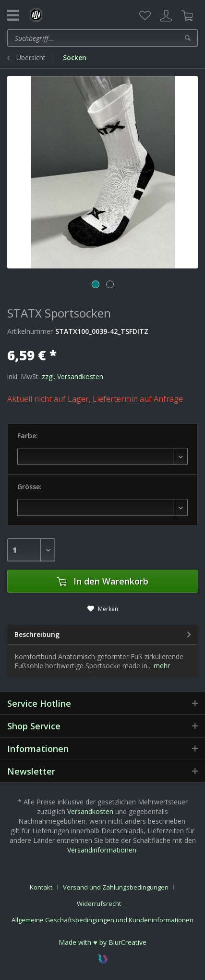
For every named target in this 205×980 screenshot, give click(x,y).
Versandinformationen (102, 850)
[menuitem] (145, 16)
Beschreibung (37, 634)
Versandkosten (90, 811)
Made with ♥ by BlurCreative (102, 942)
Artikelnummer (30, 331)
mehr (161, 666)
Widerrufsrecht (99, 904)
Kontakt (41, 887)
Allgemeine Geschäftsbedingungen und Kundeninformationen (102, 920)
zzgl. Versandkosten (72, 376)
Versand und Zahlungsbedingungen (116, 887)
